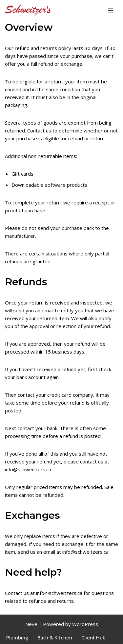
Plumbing (17, 637)
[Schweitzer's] (28, 10)
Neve (31, 624)
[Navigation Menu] (110, 10)
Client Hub (93, 637)
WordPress (85, 624)
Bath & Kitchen (55, 637)
